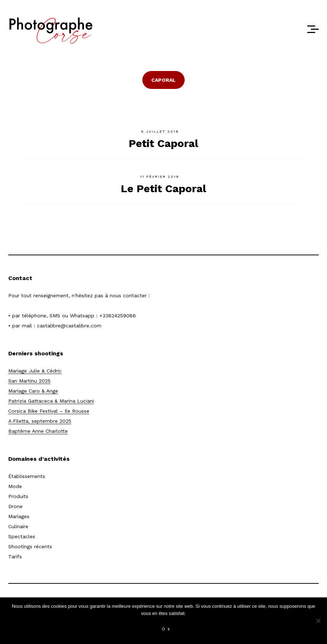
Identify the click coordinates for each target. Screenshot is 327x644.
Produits (18, 496)
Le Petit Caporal (163, 188)
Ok (167, 629)
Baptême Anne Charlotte (38, 431)
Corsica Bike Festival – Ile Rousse (49, 411)
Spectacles (22, 536)
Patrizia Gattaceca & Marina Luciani (51, 401)
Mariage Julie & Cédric (35, 371)
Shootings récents (30, 546)
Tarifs (15, 557)
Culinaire (18, 526)
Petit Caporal (163, 143)
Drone (15, 506)
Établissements (27, 476)
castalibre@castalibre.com (69, 326)
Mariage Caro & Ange (33, 391)
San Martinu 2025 (29, 381)
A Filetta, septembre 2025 (40, 421)
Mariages (19, 516)
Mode (15, 486)
